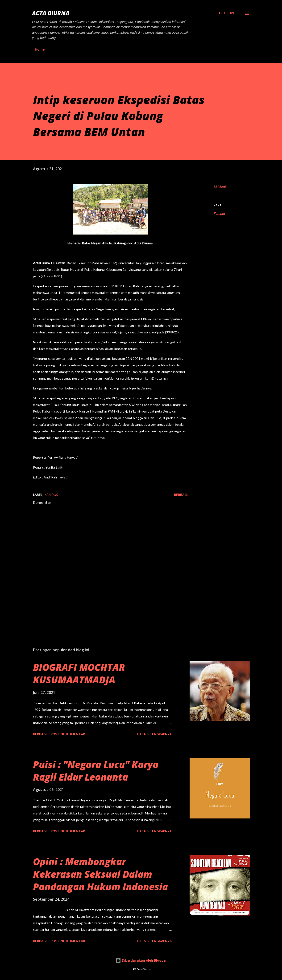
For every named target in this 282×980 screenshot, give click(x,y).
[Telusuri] (226, 13)
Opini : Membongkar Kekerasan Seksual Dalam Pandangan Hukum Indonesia (100, 874)
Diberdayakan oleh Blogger (141, 960)
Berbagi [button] (220, 187)
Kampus (220, 213)
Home (40, 49)
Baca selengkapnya (154, 734)
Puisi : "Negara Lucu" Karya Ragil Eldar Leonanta (96, 771)
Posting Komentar (68, 734)
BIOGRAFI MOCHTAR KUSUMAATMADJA (79, 673)
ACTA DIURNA (51, 13)
